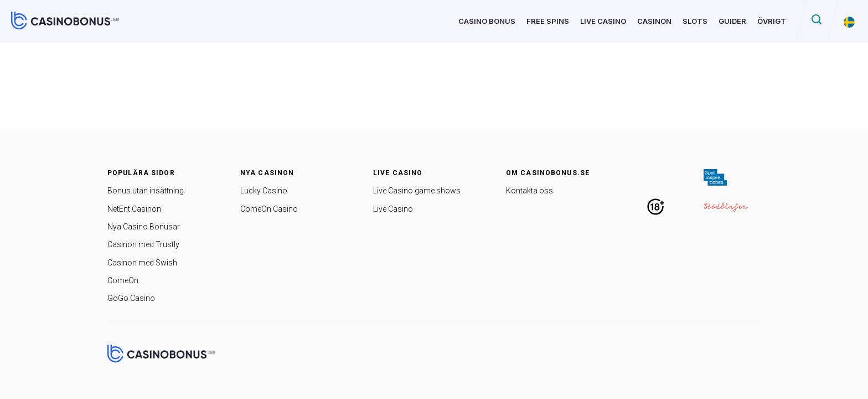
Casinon (654, 21)
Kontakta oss (529, 191)
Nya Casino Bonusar (144, 227)
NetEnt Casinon (134, 209)
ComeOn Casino (269, 209)
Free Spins (548, 21)
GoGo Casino (131, 298)
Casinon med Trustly (143, 244)
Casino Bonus (487, 21)
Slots (695, 21)
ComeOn (123, 280)
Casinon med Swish (142, 263)
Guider (732, 21)
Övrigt (772, 21)
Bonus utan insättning (146, 191)
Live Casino (603, 21)
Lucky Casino (264, 191)
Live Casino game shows (417, 191)
